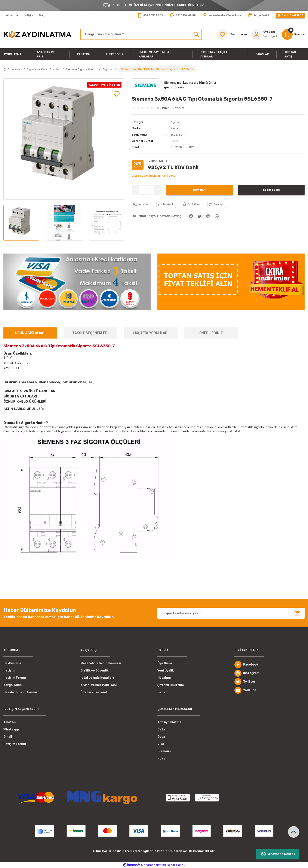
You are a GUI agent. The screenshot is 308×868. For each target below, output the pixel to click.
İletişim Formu (15, 678)
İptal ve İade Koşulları (97, 678)
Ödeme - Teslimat (94, 692)
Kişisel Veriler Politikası (98, 685)
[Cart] (292, 34)
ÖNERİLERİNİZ (211, 333)
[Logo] (38, 34)
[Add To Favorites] (117, 94)
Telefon (10, 722)
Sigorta (175, 122)
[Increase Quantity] (158, 190)
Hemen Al (200, 190)
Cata (161, 729)
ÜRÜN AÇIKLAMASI (30, 333)
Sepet (162, 692)
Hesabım (164, 678)
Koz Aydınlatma (169, 722)
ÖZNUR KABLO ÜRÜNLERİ (25, 402)
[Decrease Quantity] (135, 190)
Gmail (8, 737)
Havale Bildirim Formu (20, 692)
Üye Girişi (165, 663)
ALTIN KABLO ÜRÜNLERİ (24, 409)
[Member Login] (261, 34)
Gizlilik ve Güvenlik (94, 671)
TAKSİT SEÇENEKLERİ (90, 333)
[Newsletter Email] (231, 613)
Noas (161, 759)
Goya (161, 737)
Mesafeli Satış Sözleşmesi (101, 663)
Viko (161, 744)
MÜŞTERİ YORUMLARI (151, 333)
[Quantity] (147, 190)
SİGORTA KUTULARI (20, 396)
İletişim (9, 671)
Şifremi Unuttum (171, 685)
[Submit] (298, 613)
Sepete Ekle (271, 190)
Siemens (176, 128)
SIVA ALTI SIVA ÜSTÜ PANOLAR (29, 391)
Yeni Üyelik (166, 671)
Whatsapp (11, 729)
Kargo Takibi (13, 685)
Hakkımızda (12, 663)
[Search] (141, 34)
